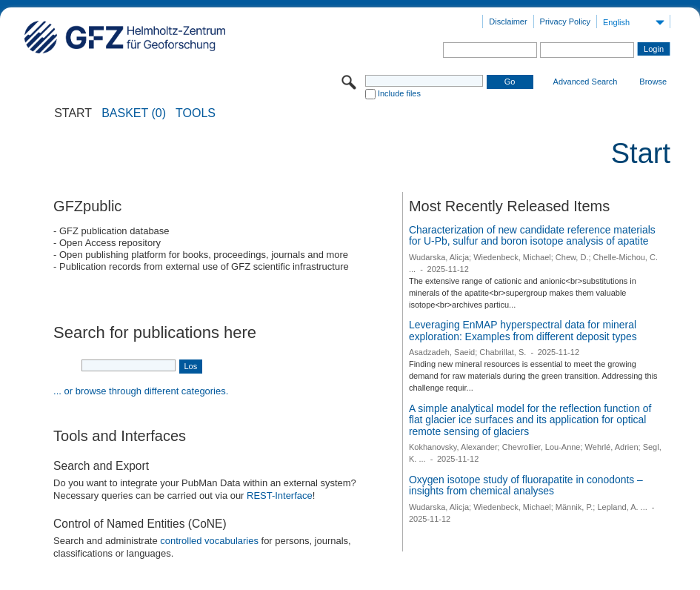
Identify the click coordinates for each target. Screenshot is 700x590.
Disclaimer (508, 21)
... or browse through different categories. (141, 391)
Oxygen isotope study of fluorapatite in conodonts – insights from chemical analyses (526, 485)
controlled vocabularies (209, 541)
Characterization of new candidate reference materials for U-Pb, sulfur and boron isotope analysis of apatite (532, 236)
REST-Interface (280, 495)
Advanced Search (586, 82)
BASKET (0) (134, 113)
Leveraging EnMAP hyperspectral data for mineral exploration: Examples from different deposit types (523, 331)
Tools (196, 113)
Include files (399, 93)
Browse (653, 82)
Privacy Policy (565, 21)
